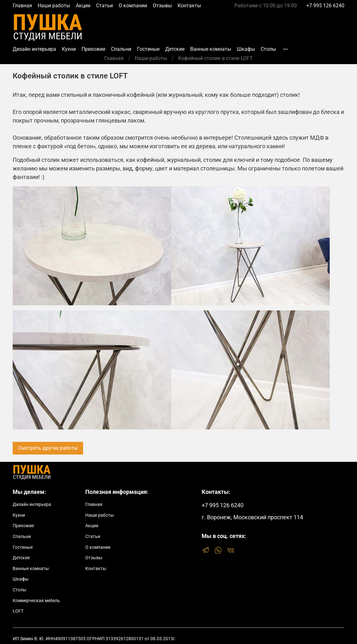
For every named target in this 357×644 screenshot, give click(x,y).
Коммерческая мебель (36, 601)
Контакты (189, 6)
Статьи (104, 6)
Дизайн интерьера (34, 49)
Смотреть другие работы (48, 448)
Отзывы (162, 6)
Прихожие (93, 49)
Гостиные (148, 49)
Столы (268, 49)
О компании (133, 6)
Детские (175, 49)
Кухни (69, 49)
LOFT (18, 611)
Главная (22, 6)
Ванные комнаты (211, 49)
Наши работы (54, 6)
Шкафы (246, 49)
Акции (83, 6)
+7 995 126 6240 (325, 6)
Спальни (121, 49)
